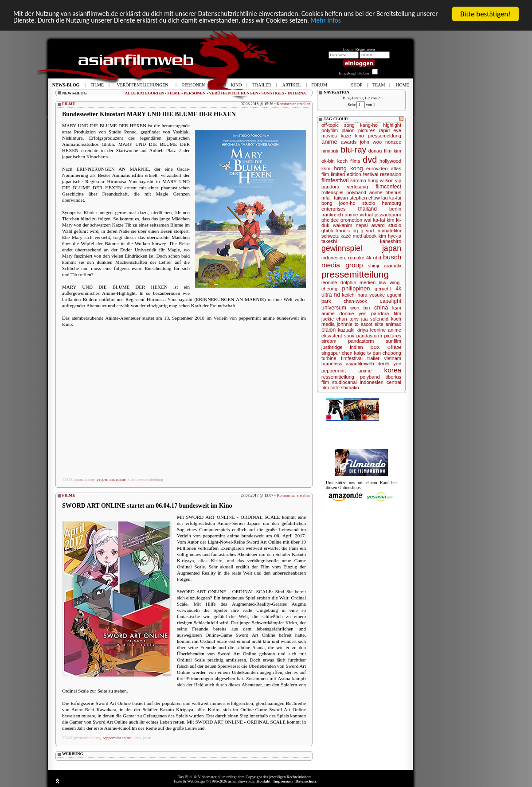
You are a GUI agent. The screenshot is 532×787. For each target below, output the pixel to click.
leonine (329, 282)
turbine (329, 358)
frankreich (332, 215)
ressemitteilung (338, 377)
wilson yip (391, 180)
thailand (368, 209)
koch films (349, 161)
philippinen (356, 288)
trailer (373, 358)
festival (371, 174)
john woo (371, 142)
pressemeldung (385, 136)
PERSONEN (195, 93)
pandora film (386, 313)
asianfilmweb (360, 364)
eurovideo (377, 168)
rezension (391, 174)
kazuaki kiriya (353, 330)
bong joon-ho (338, 203)
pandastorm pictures (379, 336)
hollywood (390, 161)
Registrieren (365, 49)
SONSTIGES (273, 93)
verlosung (357, 187)
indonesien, (334, 258)
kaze (346, 136)
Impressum (283, 781)
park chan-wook (344, 301)
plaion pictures (358, 130)
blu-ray (354, 150)
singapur (331, 353)
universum (334, 308)
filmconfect (388, 187)
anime (90, 479)
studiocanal (344, 382)
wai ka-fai (374, 220)
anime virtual (358, 215)
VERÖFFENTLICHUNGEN (233, 93)
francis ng (347, 231)
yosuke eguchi (385, 295)
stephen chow (364, 198)
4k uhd (374, 258)
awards (349, 142)
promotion (351, 220)
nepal (362, 225)
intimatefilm (389, 231)
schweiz (330, 236)
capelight (391, 301)
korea (393, 370)
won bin (360, 308)
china (381, 307)
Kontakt (263, 781)
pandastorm (361, 341)
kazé (346, 236)
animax (393, 324)
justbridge (332, 347)
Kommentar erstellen (293, 104)
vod (370, 231)
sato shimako (345, 388)
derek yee (389, 364)
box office (386, 347)
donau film (380, 151)
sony (349, 336)
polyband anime (364, 192)
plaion (329, 330)
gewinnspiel (342, 248)
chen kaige (354, 353)
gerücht (383, 289)
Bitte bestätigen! (485, 14)
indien (356, 347)
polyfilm (330, 130)
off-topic (330, 125)
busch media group (361, 261)
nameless (332, 364)
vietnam (393, 358)
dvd (370, 160)
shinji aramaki (385, 266)
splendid (379, 319)
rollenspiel (332, 192)
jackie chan (334, 319)
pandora (330, 187)
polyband (370, 377)
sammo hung (364, 180)
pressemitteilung (150, 479)
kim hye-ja (390, 236)
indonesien (372, 382)
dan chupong (387, 353)
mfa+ (327, 198)
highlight (392, 125)
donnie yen (353, 313)
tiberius (393, 192)
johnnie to (348, 324)
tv (369, 353)
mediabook (365, 236)
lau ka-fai (391, 198)
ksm (326, 168)
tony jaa (358, 319)
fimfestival (352, 358)
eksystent (332, 336)
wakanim (342, 225)
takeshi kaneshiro (361, 241)
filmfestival (335, 180)
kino (131, 479)
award (378, 225)
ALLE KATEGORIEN (145, 93)
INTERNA (297, 93)
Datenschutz (306, 781)
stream (329, 341)
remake (356, 258)
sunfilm (393, 341)
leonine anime (386, 330)
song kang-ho (361, 125)
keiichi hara (354, 295)
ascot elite (372, 324)
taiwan (341, 198)
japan (79, 479)
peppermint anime (111, 479)
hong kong (348, 168)
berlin (395, 209)
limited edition (346, 174)
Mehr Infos (425, 22)
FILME (174, 93)
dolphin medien (358, 282)
